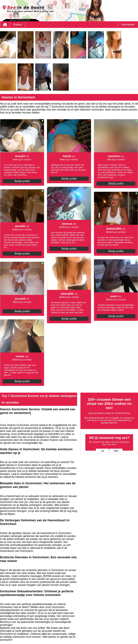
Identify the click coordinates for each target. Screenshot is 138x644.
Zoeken (18, 25)
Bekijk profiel (22, 181)
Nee (116, 451)
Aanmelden (128, 25)
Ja (103, 451)
